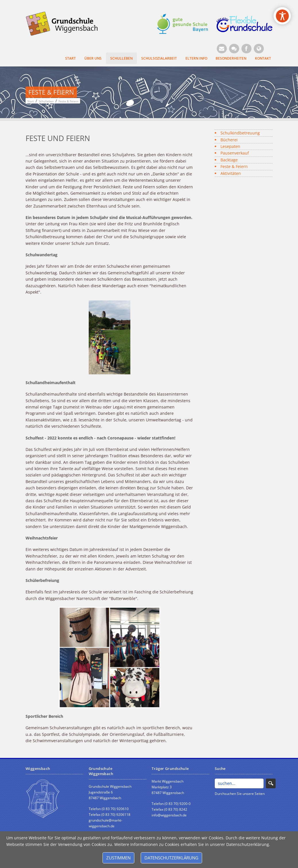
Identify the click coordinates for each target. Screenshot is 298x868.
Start (70, 58)
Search (271, 783)
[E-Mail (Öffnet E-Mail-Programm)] (222, 49)
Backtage (229, 160)
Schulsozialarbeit (159, 58)
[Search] (239, 783)
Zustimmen (118, 858)
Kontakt (263, 58)
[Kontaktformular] (234, 49)
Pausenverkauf (235, 153)
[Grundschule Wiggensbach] (65, 23)
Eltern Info (196, 58)
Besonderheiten (231, 58)
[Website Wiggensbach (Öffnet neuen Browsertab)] (259, 49)
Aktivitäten (231, 173)
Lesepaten (230, 146)
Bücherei (229, 140)
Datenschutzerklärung (171, 858)
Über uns (93, 58)
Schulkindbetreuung (240, 133)
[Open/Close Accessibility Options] (282, 16)
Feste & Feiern (234, 166)
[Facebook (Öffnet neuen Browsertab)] (246, 49)
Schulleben (121, 58)
